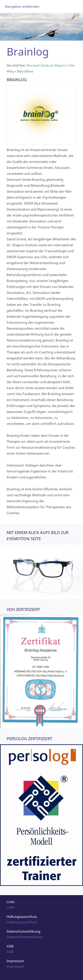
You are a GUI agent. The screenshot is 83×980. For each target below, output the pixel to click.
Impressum (15, 966)
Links (11, 907)
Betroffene (25, 71)
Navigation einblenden (22, 6)
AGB (10, 952)
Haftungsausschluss (22, 922)
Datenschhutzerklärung (24, 937)
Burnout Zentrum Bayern (46, 65)
